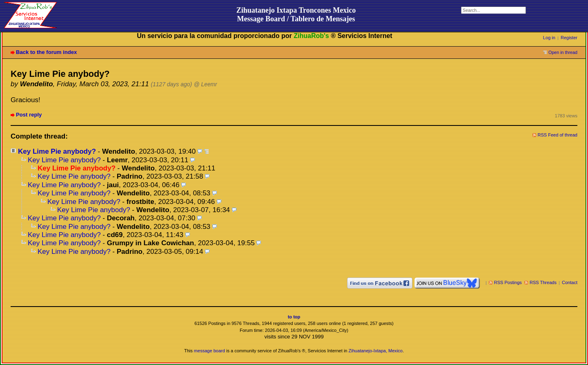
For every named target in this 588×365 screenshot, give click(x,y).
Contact (570, 282)
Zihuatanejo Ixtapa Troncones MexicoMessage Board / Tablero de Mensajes (296, 15)
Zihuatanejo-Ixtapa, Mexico (376, 351)
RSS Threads (543, 282)
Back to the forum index (46, 52)
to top (294, 317)
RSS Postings (508, 282)
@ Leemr (206, 84)
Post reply (29, 115)
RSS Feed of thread (558, 135)
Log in (549, 38)
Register (569, 38)
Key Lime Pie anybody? (57, 151)
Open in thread (563, 52)
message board (209, 351)
